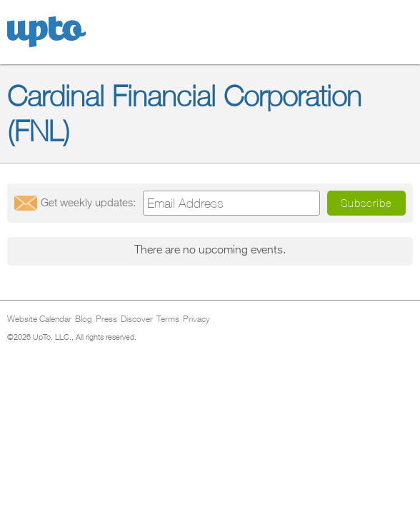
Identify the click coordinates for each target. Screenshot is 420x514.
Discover (137, 320)
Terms (168, 320)
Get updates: (88, 203)
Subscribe (366, 203)
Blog (84, 320)
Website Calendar (39, 320)
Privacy (196, 320)
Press (106, 320)
